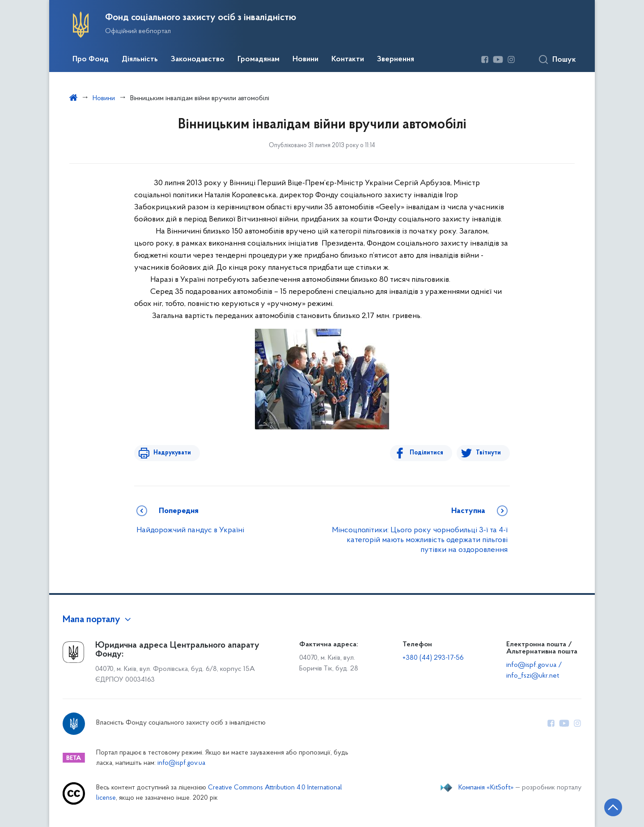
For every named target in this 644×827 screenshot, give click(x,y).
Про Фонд (91, 59)
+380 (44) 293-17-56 (433, 658)
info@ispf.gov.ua (181, 763)
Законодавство (198, 59)
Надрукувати (171, 453)
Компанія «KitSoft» (486, 788)
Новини (305, 59)
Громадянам (258, 59)
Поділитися (428, 453)
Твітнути (488, 453)
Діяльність (140, 59)
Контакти (348, 59)
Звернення (396, 59)
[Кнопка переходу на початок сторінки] (610, 807)
